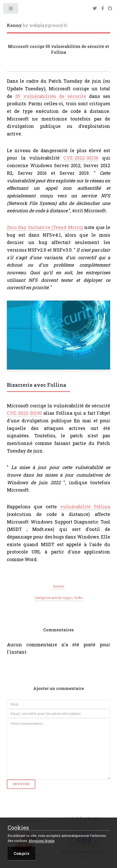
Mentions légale (42, 841)
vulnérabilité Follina (85, 507)
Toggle (11, 10)
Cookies (18, 828)
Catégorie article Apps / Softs (58, 598)
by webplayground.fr (37, 25)
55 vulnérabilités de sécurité (51, 96)
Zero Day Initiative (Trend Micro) (45, 227)
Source (59, 586)
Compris (21, 853)
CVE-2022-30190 (24, 413)
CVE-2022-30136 (81, 158)
